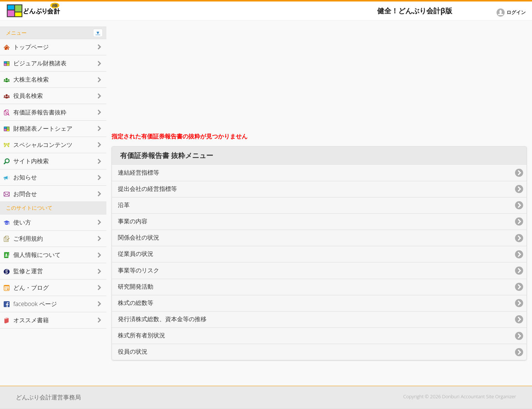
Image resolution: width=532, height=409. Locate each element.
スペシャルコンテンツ (38, 145)
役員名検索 (23, 96)
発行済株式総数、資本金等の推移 (162, 319)
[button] (512, 13)
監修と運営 (23, 271)
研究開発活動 (136, 287)
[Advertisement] (319, 78)
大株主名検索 (26, 79)
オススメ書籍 (26, 320)
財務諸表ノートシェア (38, 128)
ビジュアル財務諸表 (35, 63)
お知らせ (20, 177)
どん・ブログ (26, 288)
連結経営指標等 (139, 173)
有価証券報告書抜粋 (35, 112)
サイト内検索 (26, 161)
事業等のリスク (139, 270)
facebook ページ (30, 304)
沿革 (124, 205)
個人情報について (32, 255)
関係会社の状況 (139, 238)
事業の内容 (133, 221)
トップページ (26, 47)
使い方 (17, 222)
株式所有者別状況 (141, 335)
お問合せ (20, 194)
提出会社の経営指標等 (147, 189)
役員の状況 (133, 352)
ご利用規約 (23, 238)
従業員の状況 (136, 254)
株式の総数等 (136, 303)
